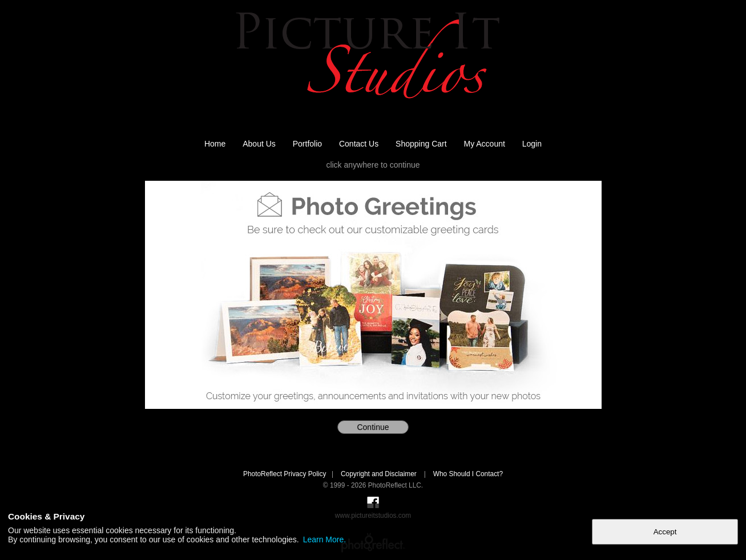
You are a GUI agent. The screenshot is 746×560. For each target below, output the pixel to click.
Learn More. (324, 539)
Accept (665, 532)
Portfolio (307, 144)
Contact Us (359, 144)
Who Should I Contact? (468, 474)
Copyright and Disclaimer (380, 474)
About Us (259, 144)
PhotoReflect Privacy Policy (285, 474)
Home (215, 144)
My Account (485, 144)
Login (532, 144)
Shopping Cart (421, 144)
